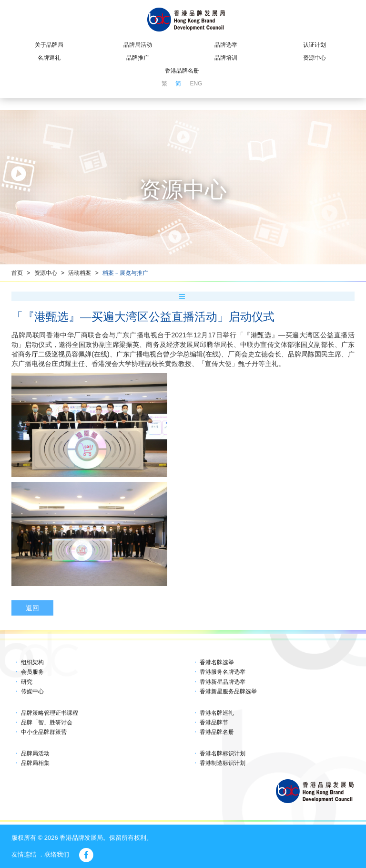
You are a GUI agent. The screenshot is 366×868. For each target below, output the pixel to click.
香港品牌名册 (182, 71)
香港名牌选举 (217, 662)
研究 (27, 682)
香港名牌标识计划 (223, 753)
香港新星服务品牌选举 (228, 691)
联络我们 (57, 854)
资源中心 (315, 58)
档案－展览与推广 (125, 273)
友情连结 (24, 854)
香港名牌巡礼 (217, 713)
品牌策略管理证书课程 (50, 713)
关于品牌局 (49, 45)
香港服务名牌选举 (223, 672)
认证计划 (315, 45)
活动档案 (80, 273)
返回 (32, 608)
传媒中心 (32, 691)
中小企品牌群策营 (44, 732)
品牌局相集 (35, 763)
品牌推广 (138, 58)
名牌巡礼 (49, 58)
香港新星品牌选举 (223, 682)
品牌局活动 (138, 45)
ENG (196, 84)
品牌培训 (226, 58)
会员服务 (32, 672)
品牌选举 (226, 45)
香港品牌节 (214, 722)
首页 (17, 273)
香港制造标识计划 (223, 763)
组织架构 (32, 662)
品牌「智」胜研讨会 (47, 722)
